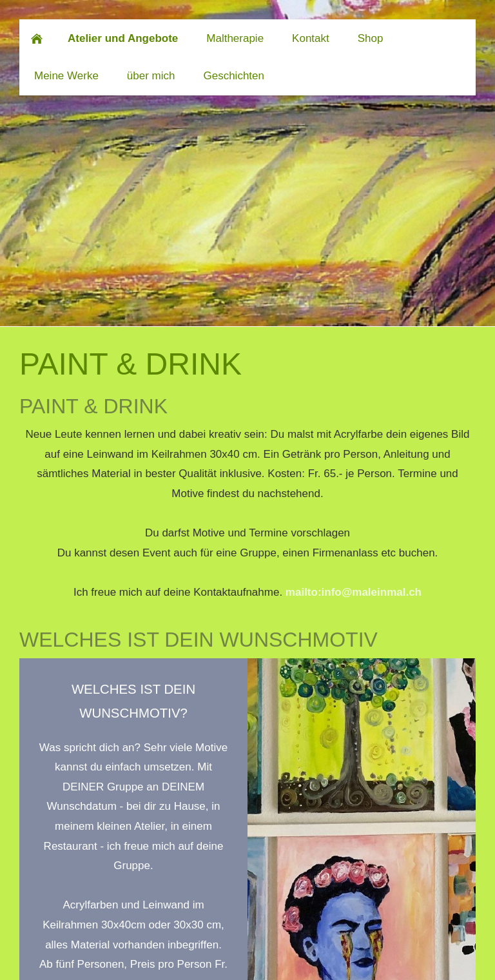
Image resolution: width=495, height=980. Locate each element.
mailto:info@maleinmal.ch (354, 592)
